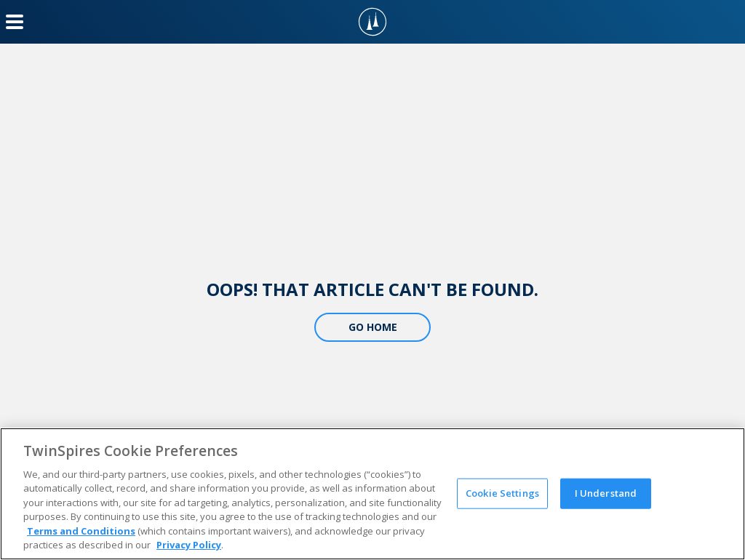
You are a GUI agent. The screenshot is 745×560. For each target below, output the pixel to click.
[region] (372, 494)
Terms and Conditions (81, 531)
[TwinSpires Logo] (372, 22)
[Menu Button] (15, 22)
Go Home (373, 327)
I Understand (606, 493)
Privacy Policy (189, 545)
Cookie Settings (502, 493)
